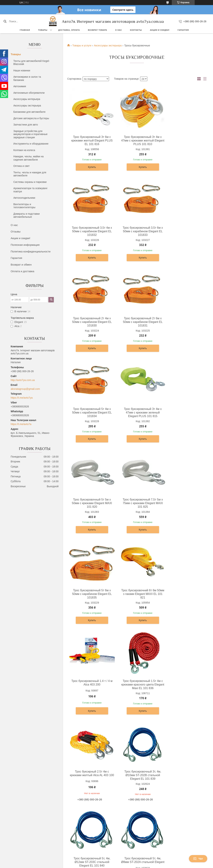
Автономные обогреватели (29, 93)
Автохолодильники (24, 198)
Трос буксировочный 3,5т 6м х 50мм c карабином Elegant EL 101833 (90, 231)
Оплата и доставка (22, 271)
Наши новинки (22, 70)
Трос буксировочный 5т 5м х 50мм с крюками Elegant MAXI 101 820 (183, 322)
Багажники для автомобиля (29, 112)
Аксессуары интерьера (27, 99)
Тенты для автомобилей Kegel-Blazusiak (31, 63)
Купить (90, 167)
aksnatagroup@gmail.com (25, 389)
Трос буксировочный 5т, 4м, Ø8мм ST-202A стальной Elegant (183, 594)
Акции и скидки (119, 765)
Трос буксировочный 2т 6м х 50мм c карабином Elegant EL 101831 (183, 231)
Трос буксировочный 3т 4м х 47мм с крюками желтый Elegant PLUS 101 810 (136, 141)
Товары (43, 30)
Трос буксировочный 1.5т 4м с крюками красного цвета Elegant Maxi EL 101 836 (136, 503)
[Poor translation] (13, 816)
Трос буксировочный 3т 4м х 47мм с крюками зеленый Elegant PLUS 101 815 (136, 322)
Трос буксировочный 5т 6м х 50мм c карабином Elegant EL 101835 (136, 413)
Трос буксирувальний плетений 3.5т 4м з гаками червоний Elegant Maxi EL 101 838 (136, 683)
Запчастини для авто (26, 125)
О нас (119, 30)
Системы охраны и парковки (30, 182)
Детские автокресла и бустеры (31, 118)
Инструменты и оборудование (31, 144)
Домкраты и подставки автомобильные (26, 215)
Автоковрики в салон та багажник (27, 78)
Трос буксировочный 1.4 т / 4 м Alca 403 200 (90, 501)
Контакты (136, 30)
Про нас (114, 757)
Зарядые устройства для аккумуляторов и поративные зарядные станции (30, 134)
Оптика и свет (21, 166)
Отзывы (16, 231)
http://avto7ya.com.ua (23, 380)
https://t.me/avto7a (21, 424)
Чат (198, 859)
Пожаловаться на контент (117, 795)
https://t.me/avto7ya (22, 398)
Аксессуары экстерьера (27, 106)
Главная (25, 30)
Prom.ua (122, 788)
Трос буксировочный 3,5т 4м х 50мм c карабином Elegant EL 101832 (183, 141)
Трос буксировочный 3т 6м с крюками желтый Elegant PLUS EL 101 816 (90, 141)
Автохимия (20, 86)
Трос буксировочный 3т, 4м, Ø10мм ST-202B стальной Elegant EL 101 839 (90, 594)
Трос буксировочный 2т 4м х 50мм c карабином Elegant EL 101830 (136, 231)
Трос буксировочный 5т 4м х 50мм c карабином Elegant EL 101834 (90, 322)
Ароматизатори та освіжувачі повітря (30, 190)
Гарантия (183, 30)
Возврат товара (98, 30)
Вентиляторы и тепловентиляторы (24, 206)
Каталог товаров (119, 761)
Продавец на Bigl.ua (106, 791)
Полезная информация (25, 245)
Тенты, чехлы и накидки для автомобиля (30, 174)
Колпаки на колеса (24, 150)
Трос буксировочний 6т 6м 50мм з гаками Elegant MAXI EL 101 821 (183, 413)
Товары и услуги (82, 45)
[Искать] (5, 21)
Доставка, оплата (69, 30)
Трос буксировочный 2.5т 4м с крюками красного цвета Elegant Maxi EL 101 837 (90, 681)
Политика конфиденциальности (30, 251)
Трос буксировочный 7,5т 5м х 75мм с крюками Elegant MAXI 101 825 (90, 413)
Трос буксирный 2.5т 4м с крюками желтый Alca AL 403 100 (183, 503)
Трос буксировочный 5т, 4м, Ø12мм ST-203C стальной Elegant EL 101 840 (136, 594)
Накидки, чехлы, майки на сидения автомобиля (28, 158)
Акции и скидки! (160, 30)
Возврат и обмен (21, 265)
